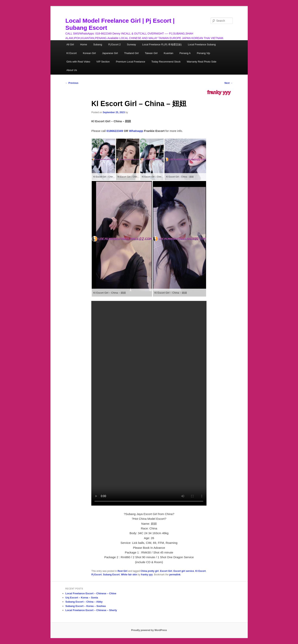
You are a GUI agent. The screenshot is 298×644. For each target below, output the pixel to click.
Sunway (131, 44)
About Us (72, 70)
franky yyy (219, 92)
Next (228, 83)
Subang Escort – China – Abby (84, 602)
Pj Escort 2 (114, 44)
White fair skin (129, 575)
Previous (72, 83)
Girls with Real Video (78, 62)
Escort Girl (166, 571)
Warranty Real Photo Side (202, 62)
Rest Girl (122, 571)
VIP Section (103, 62)
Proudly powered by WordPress (149, 630)
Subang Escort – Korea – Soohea (86, 606)
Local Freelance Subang (202, 44)
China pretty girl (150, 571)
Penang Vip (203, 53)
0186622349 (115, 131)
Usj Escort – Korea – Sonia (82, 598)
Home (84, 44)
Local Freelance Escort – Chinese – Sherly (91, 610)
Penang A (185, 53)
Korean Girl (89, 53)
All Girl (70, 44)
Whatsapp (136, 131)
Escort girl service (184, 571)
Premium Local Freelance (131, 62)
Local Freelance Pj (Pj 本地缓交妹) (162, 44)
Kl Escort (72, 53)
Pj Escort (96, 575)
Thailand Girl (131, 53)
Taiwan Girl (151, 53)
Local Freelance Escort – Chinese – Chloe (91, 593)
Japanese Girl (110, 53)
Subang (98, 44)
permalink (175, 575)
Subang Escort (111, 575)
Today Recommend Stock (166, 62)
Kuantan (168, 53)
